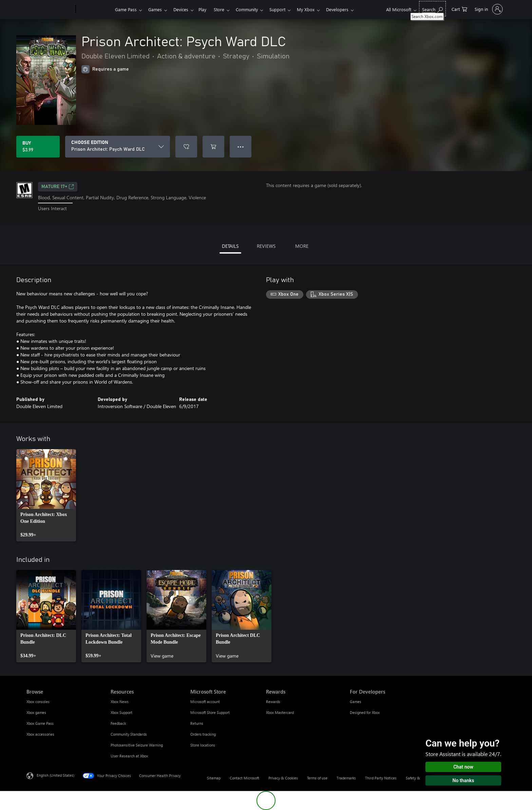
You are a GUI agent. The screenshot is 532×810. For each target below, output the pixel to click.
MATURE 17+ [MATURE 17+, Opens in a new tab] (58, 187)
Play (206, 9)
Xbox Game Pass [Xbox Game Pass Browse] (40, 723)
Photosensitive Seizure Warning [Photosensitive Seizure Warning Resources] (137, 745)
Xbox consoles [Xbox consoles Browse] (38, 702)
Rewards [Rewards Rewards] (273, 702)
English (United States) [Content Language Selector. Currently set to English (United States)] (55, 775)
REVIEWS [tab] (266, 246)
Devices (184, 9)
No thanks (463, 780)
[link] (46, 495)
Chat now (463, 767)
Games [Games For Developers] (356, 702)
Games (156, 9)
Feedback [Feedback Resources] (118, 723)
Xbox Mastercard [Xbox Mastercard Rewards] (280, 712)
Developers (348, 9)
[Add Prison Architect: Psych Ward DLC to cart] (213, 147)
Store (224, 9)
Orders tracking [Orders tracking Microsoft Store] (203, 734)
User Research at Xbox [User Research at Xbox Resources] (129, 756)
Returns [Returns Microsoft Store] (197, 723)
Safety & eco (416, 778)
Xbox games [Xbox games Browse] (36, 712)
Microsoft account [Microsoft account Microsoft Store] (205, 702)
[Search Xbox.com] (432, 9)
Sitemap (214, 778)
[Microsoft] (50, 10)
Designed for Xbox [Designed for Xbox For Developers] (365, 712)
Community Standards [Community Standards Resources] (129, 734)
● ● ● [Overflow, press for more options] (241, 146)
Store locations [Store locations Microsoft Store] (203, 745)
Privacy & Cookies (283, 778)
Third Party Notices (381, 778)
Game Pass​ (126, 9)
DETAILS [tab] (230, 246)
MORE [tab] (302, 246)
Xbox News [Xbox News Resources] (120, 702)
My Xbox (315, 9)
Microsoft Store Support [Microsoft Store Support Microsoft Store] (210, 712)
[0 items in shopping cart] (459, 9)
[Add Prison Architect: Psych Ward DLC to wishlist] (186, 147)
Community (254, 9)
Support (286, 9)
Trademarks (346, 778)
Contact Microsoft (244, 778)
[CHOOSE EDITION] (118, 147)
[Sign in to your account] (488, 9)
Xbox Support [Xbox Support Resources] (121, 712)
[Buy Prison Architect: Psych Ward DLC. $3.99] (38, 147)
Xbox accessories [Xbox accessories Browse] (40, 734)
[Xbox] (94, 10)
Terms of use (317, 778)
